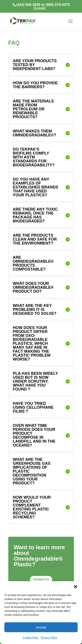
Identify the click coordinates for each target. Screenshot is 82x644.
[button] (75, 587)
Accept (41, 627)
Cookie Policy (31, 638)
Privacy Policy (49, 638)
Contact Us (41, 579)
